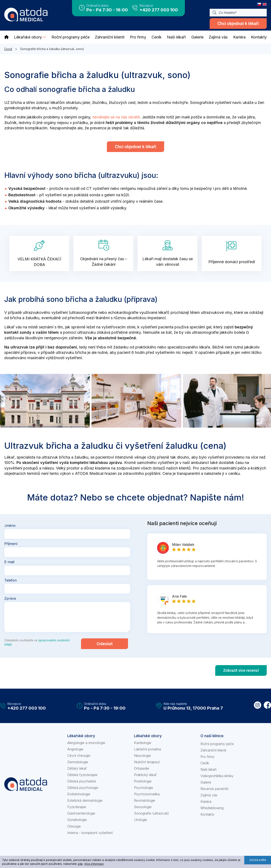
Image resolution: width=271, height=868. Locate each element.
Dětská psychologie (83, 788)
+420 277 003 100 (159, 10)
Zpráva (10, 598)
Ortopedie (142, 768)
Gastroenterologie (81, 813)
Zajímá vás (209, 795)
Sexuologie (143, 807)
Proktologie (143, 781)
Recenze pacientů (214, 789)
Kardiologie (143, 743)
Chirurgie (74, 826)
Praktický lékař (145, 775)
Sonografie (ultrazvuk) (151, 813)
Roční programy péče (217, 744)
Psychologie (144, 788)
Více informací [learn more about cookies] (94, 864)
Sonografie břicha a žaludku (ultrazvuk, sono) (52, 49)
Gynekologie (77, 820)
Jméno (10, 526)
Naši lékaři (208, 769)
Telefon (10, 580)
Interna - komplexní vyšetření (90, 833)
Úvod (8, 49)
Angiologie (75, 749)
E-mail (9, 562)
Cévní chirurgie (79, 756)
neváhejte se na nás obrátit (116, 117)
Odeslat (105, 644)
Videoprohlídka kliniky (217, 776)
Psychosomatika (147, 794)
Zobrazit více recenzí (241, 670)
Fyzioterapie (77, 807)
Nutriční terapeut (147, 762)
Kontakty (207, 814)
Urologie (141, 820)
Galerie (206, 782)
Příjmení (11, 544)
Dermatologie (78, 762)
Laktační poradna (147, 749)
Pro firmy (208, 757)
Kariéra (206, 802)
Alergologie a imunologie (86, 743)
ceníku (234, 473)
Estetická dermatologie (85, 800)
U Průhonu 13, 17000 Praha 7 (193, 708)
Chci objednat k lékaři (238, 24)
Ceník (205, 763)
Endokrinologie (79, 794)
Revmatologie (145, 800)
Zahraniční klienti (213, 750)
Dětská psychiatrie (82, 781)
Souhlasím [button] (258, 860)
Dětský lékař (77, 768)
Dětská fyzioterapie (82, 775)
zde (80, 864)
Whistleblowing (212, 808)
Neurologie (142, 756)
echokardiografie (123, 312)
